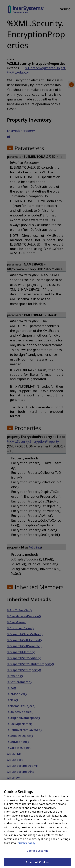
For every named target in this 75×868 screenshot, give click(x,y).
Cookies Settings (37, 853)
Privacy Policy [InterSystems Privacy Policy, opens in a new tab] (26, 845)
